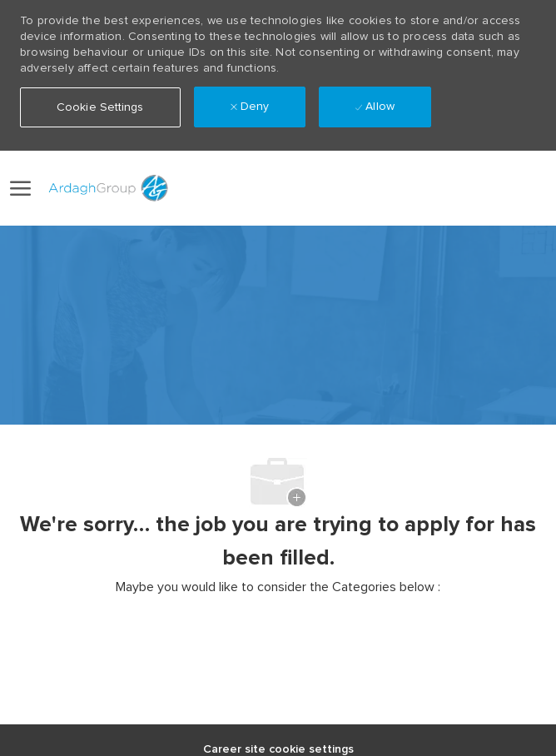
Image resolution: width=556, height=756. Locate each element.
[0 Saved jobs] (524, 189)
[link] (442, 188)
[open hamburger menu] (20, 188)
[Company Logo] (106, 188)
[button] (478, 188)
